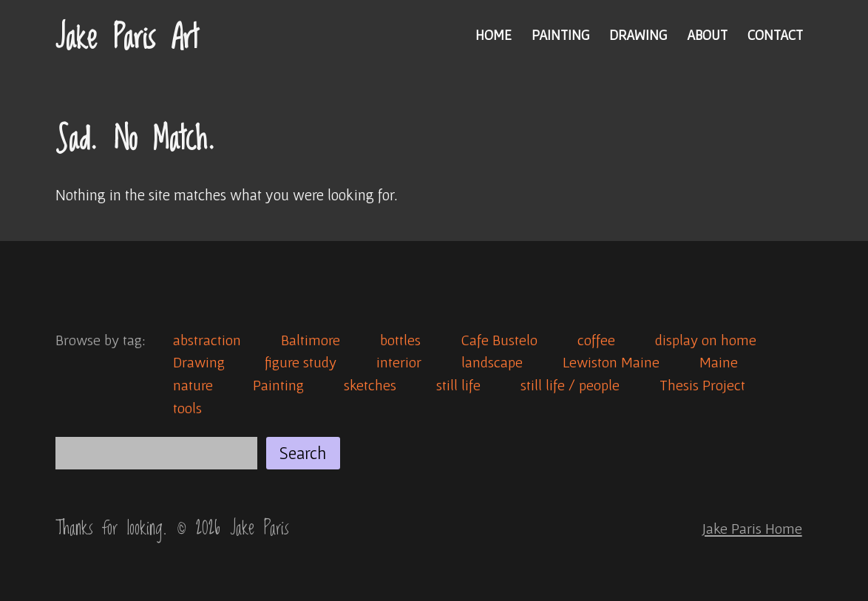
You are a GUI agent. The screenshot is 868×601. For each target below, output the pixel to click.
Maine (719, 362)
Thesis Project (702, 385)
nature (193, 385)
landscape (492, 362)
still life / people (570, 385)
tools (187, 408)
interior (399, 362)
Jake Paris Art (127, 38)
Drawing (638, 35)
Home (494, 35)
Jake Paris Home (752, 528)
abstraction (207, 340)
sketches (370, 385)
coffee (596, 340)
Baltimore (311, 340)
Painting (560, 35)
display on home (706, 340)
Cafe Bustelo (499, 340)
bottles (400, 340)
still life (458, 385)
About (707, 35)
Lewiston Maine (611, 362)
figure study (301, 362)
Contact (775, 35)
